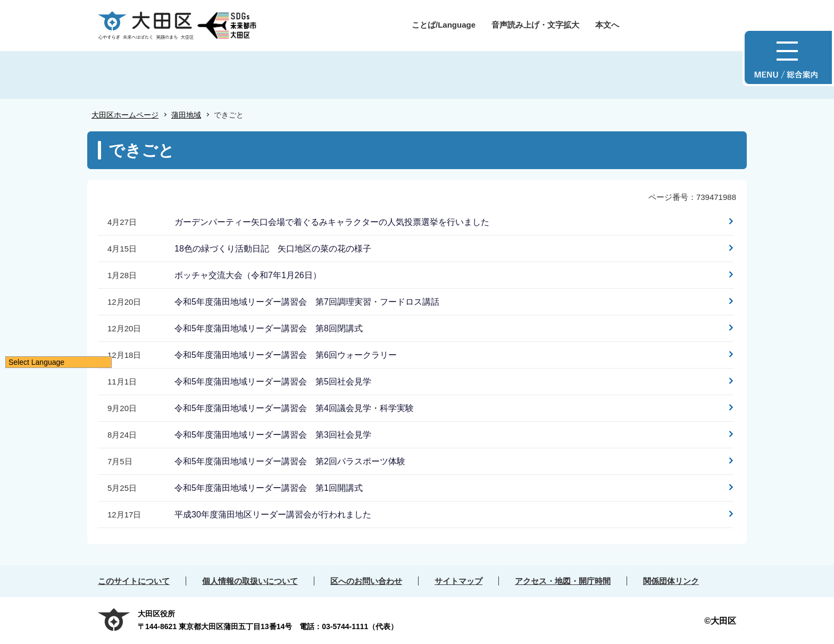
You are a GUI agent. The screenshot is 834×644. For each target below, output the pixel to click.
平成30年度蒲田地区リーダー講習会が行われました (273, 515)
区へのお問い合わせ (366, 581)
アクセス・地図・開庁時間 (563, 581)
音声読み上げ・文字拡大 (535, 25)
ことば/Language (444, 25)
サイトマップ (458, 581)
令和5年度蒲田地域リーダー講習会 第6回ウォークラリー (286, 355)
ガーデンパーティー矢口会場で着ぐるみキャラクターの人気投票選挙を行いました (332, 222)
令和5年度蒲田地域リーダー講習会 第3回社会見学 (273, 435)
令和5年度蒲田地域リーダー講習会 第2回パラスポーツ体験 (290, 461)
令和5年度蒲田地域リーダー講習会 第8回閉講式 (269, 328)
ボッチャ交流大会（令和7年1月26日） (248, 275)
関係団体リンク (671, 581)
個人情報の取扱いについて (250, 581)
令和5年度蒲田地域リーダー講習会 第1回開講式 (269, 488)
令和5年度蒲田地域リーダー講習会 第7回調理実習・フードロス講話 (307, 302)
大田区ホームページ (125, 115)
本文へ (607, 25)
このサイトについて (134, 581)
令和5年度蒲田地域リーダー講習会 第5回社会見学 (273, 382)
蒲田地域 (186, 115)
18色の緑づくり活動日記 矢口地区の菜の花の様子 (273, 249)
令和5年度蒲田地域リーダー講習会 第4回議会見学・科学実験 (294, 408)
